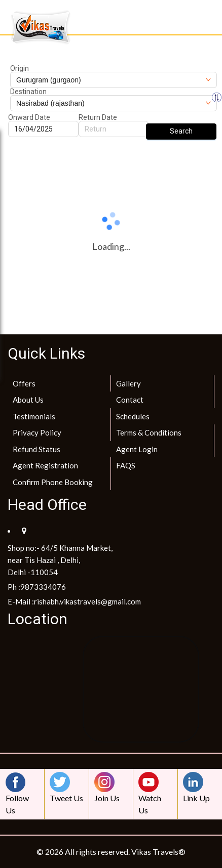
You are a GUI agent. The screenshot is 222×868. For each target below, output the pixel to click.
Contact (130, 400)
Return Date (98, 117)
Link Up (196, 787)
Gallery (128, 383)
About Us (28, 400)
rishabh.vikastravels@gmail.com (87, 601)
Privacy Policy (37, 432)
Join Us (107, 787)
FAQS (126, 465)
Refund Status (36, 449)
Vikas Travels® (158, 852)
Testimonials (34, 416)
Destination (28, 92)
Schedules (133, 416)
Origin (20, 68)
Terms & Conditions (149, 432)
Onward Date (29, 117)
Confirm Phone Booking (53, 482)
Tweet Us (66, 787)
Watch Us (151, 793)
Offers (24, 383)
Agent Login (137, 449)
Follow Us (18, 793)
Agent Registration (45, 465)
